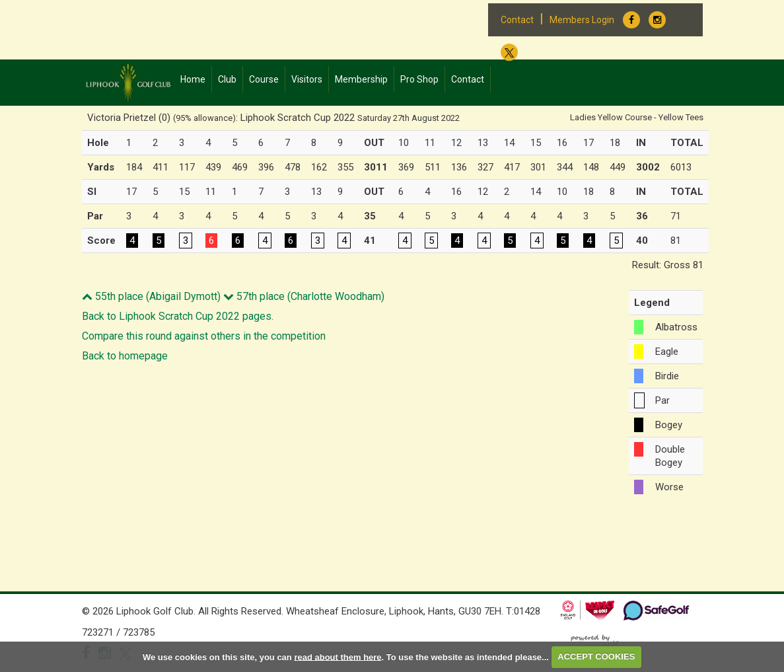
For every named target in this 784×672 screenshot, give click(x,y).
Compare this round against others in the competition (204, 336)
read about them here (338, 656)
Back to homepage (125, 356)
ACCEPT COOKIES (596, 656)
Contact (517, 20)
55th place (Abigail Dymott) (151, 296)
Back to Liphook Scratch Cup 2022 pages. (178, 316)
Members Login (582, 20)
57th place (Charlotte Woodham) (304, 296)
